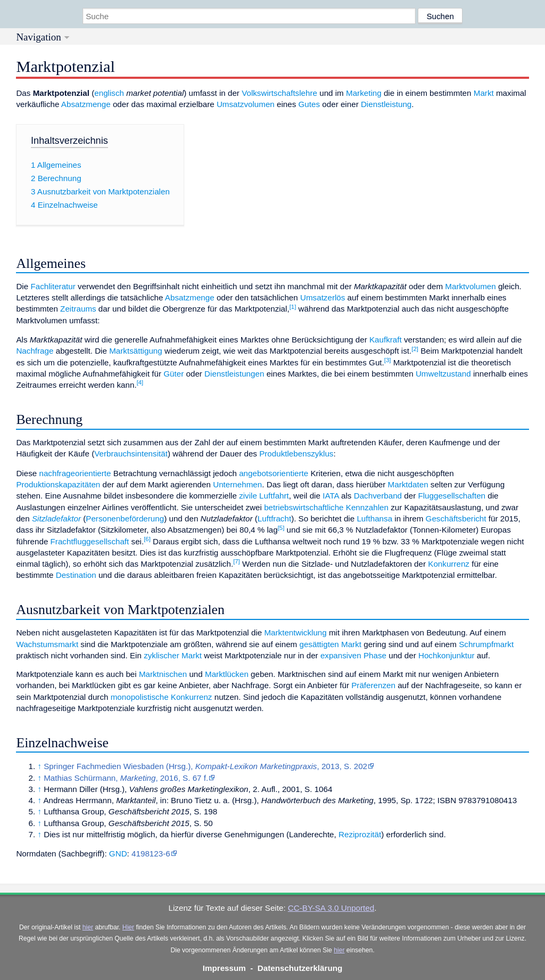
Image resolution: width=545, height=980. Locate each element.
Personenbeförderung (125, 518)
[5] (281, 528)
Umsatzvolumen (246, 104)
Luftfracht (274, 518)
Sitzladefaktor (56, 518)
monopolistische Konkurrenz (162, 697)
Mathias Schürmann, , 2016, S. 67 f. (126, 778)
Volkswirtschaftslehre (279, 93)
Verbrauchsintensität (131, 454)
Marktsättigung (136, 351)
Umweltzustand (443, 374)
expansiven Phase (353, 655)
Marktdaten (408, 484)
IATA (331, 496)
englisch (109, 93)
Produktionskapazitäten (58, 484)
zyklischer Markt (173, 655)
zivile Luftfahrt (264, 496)
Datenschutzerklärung (300, 968)
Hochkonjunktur (447, 655)
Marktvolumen (470, 286)
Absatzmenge (86, 104)
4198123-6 (151, 854)
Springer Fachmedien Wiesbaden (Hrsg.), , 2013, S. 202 (205, 766)
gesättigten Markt (330, 644)
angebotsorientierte (274, 473)
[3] (388, 360)
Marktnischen (163, 674)
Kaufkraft (386, 340)
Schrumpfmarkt (486, 644)
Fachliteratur (53, 286)
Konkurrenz (449, 564)
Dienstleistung (386, 104)
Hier (128, 927)
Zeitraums (78, 309)
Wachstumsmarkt (47, 644)
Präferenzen (373, 685)
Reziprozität (360, 834)
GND (118, 854)
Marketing (364, 93)
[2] (415, 349)
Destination (76, 575)
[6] (147, 539)
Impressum (224, 968)
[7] (237, 561)
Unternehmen (237, 484)
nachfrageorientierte (75, 473)
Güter (174, 374)
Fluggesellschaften (452, 496)
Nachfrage (35, 351)
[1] (293, 307)
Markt (484, 93)
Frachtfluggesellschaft (90, 541)
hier (88, 927)
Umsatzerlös (323, 297)
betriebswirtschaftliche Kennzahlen (326, 507)
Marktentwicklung (295, 632)
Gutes (309, 104)
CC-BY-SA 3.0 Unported (331, 908)
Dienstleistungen (234, 374)
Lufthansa (374, 518)
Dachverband (378, 496)
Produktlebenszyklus (296, 454)
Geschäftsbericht (456, 518)
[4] (140, 382)
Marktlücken (227, 674)
